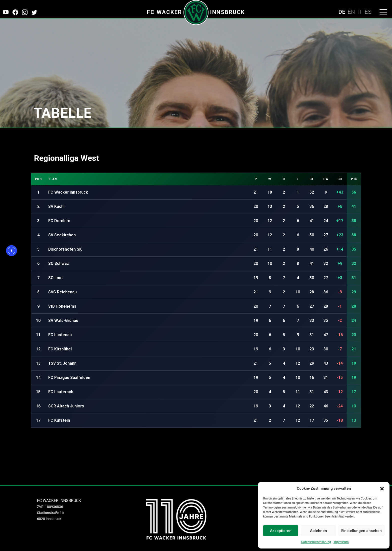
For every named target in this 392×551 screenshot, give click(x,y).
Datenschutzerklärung (316, 542)
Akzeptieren (281, 531)
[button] (382, 488)
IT (360, 12)
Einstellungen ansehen (361, 531)
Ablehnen (318, 531)
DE (342, 12)
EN (351, 12)
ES (368, 12)
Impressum (341, 542)
